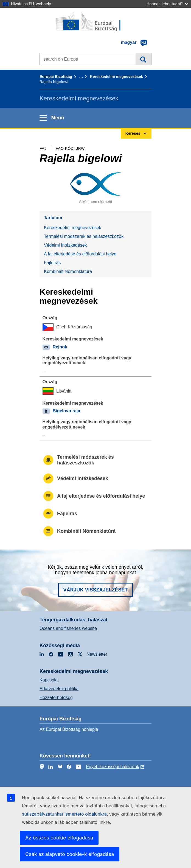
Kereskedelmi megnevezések (117, 77)
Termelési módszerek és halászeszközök (84, 236)
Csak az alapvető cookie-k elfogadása (70, 854)
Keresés (143, 59)
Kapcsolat (49, 680)
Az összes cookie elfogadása (59, 838)
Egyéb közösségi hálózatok (113, 767)
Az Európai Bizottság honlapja (69, 729)
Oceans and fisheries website (68, 628)
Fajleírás (52, 263)
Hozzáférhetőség (56, 697)
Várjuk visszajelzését (95, 590)
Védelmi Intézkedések (65, 245)
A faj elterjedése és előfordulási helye (80, 254)
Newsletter (97, 654)
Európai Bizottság (56, 77)
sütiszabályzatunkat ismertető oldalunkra (64, 814)
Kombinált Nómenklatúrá (68, 271)
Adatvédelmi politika (59, 689)
